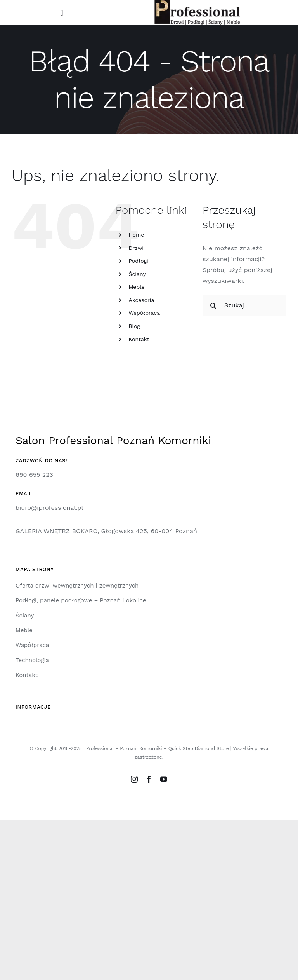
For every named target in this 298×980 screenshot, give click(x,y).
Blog (134, 326)
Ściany (137, 274)
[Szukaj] (213, 305)
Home (136, 235)
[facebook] (149, 779)
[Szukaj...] (244, 305)
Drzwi (136, 248)
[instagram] (134, 779)
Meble (136, 287)
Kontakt (139, 339)
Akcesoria (141, 300)
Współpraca (144, 313)
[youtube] (164, 779)
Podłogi (138, 261)
